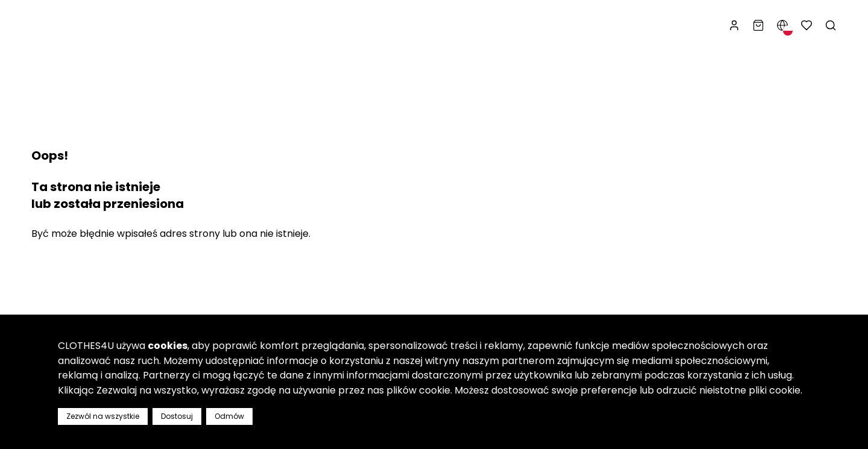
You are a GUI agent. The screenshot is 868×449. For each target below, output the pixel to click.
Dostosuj (177, 416)
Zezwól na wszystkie (103, 416)
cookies (168, 346)
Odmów (229, 416)
